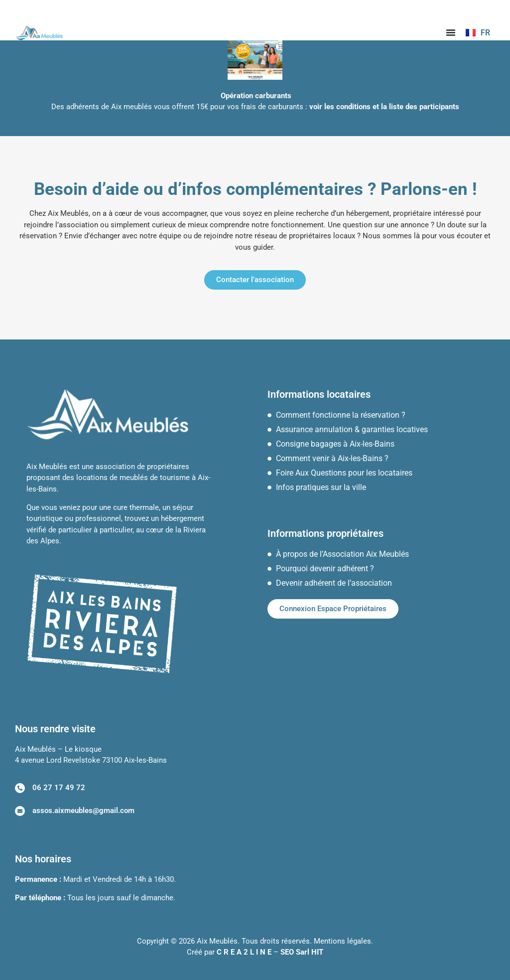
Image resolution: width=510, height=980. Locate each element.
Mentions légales (342, 941)
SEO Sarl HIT (302, 952)
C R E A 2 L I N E (244, 952)
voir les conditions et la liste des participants (384, 107)
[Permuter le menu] (451, 32)
